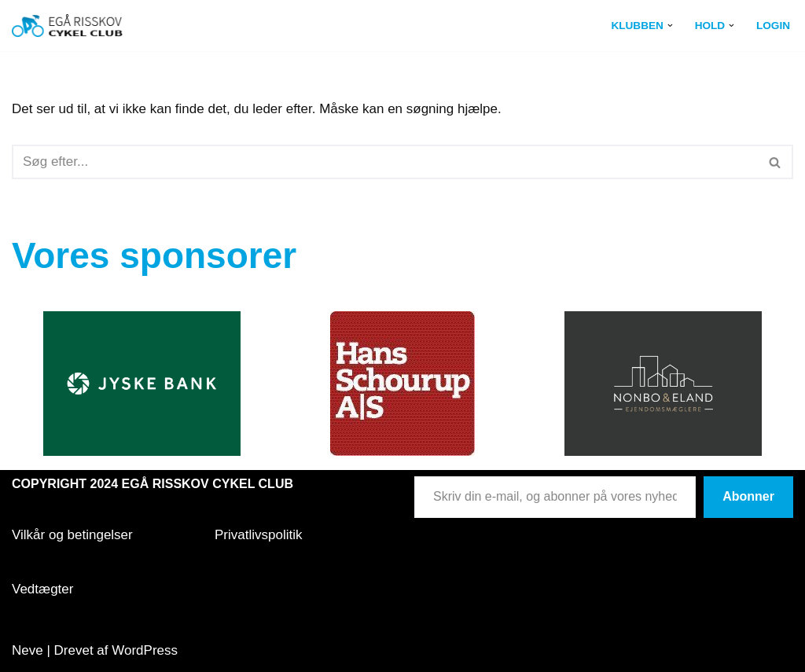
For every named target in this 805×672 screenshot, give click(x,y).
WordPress (145, 650)
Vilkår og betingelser (72, 535)
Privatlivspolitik (258, 535)
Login (773, 26)
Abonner (748, 496)
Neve (28, 650)
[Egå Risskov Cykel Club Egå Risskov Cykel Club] (67, 26)
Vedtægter (42, 589)
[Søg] (385, 162)
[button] (670, 26)
